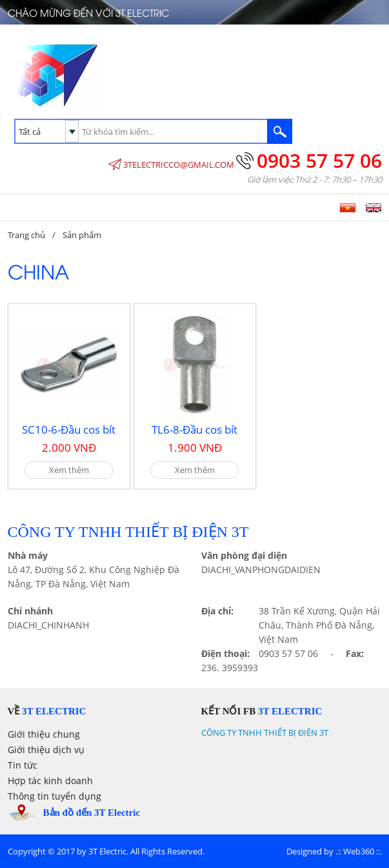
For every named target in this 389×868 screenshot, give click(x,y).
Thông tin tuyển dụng (55, 796)
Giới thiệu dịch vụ (46, 750)
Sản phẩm (82, 235)
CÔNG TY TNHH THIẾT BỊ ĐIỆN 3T (265, 732)
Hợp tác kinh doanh (50, 781)
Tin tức (23, 765)
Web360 (359, 851)
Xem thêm (69, 470)
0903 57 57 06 (319, 160)
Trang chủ (26, 235)
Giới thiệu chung (44, 734)
